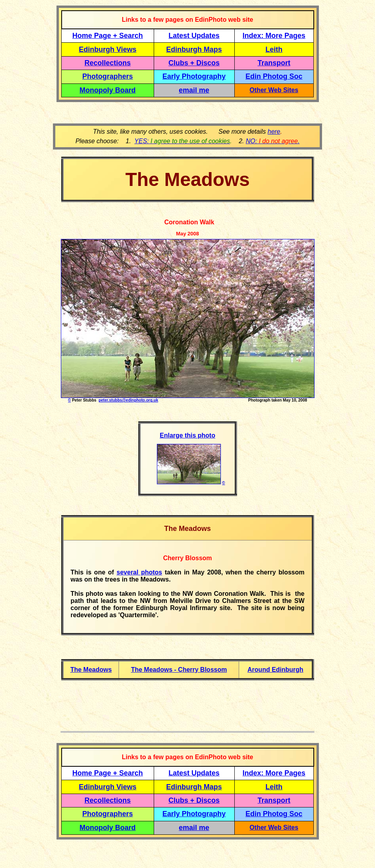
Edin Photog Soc (274, 76)
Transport (274, 63)
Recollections (108, 63)
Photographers (107, 76)
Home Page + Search (108, 36)
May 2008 (188, 234)
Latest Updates (194, 36)
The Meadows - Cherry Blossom (179, 670)
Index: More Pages (274, 36)
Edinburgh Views (107, 49)
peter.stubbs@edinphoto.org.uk (128, 400)
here (274, 132)
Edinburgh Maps (194, 49)
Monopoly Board (107, 90)
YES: (182, 141)
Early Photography (194, 76)
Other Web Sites (274, 90)
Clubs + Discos (194, 63)
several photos (139, 572)
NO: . (273, 141)
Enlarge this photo (187, 435)
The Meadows (91, 670)
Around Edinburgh (275, 670)
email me (194, 90)
